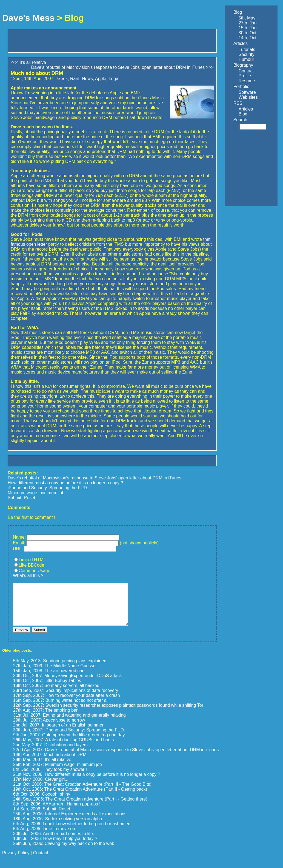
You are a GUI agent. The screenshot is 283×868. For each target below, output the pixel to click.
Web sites (248, 97)
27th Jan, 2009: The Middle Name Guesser (55, 674)
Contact (246, 71)
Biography (243, 65)
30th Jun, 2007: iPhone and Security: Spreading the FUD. (69, 738)
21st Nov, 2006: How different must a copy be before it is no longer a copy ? (87, 783)
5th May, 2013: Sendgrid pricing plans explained (60, 669)
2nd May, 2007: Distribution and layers (50, 753)
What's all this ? (28, 576)
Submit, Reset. (22, 498)
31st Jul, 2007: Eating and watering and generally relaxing (69, 723)
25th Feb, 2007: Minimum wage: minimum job (58, 773)
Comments (19, 507)
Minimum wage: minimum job (36, 493)
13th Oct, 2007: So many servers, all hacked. (57, 694)
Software (247, 92)
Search (240, 120)
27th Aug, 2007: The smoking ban (46, 718)
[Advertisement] (75, 40)
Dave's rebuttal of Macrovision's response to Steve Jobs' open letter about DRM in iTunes (95, 478)
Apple (101, 79)
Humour (246, 59)
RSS (238, 103)
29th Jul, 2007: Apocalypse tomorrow (49, 728)
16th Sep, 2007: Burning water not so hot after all (61, 709)
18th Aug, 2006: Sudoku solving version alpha (58, 827)
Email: (19, 543)
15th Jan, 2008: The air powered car (48, 679)
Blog (238, 12)
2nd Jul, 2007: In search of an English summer (58, 733)
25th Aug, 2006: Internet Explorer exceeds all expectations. (70, 822)
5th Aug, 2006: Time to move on (44, 837)
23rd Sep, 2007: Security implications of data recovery (66, 699)
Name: (19, 537)
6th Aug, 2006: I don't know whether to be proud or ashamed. (72, 832)
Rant (75, 79)
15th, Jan (248, 28)
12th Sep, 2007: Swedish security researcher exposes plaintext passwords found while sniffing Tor (108, 713)
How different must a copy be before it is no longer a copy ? (65, 483)
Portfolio (241, 87)
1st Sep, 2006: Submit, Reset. (42, 817)
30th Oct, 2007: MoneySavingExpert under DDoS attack (68, 684)
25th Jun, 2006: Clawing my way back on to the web (64, 852)
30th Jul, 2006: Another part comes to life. (54, 842)
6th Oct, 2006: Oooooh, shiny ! (43, 802)
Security (247, 54)
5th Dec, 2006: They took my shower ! (50, 778)
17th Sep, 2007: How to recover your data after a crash (67, 704)
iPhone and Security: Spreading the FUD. (48, 488)
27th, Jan (248, 23)
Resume (247, 81)
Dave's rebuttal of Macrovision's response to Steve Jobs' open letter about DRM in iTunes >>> (122, 67)
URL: (18, 549)
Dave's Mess (28, 18)
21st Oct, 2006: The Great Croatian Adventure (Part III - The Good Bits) (82, 792)
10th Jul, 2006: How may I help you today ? (55, 847)
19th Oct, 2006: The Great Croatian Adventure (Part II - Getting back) (80, 797)
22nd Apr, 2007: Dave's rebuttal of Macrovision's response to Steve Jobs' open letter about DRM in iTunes (116, 758)
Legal (114, 79)
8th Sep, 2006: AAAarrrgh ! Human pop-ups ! (57, 812)
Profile (245, 76)
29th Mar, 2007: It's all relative (42, 768)
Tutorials (247, 50)
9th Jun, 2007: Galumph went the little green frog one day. (69, 743)
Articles (241, 43)
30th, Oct (248, 33)
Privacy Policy (16, 861)
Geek (62, 79)
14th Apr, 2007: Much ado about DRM (50, 763)
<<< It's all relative (28, 62)
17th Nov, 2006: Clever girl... (41, 788)
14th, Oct (248, 38)
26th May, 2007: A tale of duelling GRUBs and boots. (64, 748)
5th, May (247, 18)
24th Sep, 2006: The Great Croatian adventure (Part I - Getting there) (80, 807)
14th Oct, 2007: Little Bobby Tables (47, 689)
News (87, 79)
